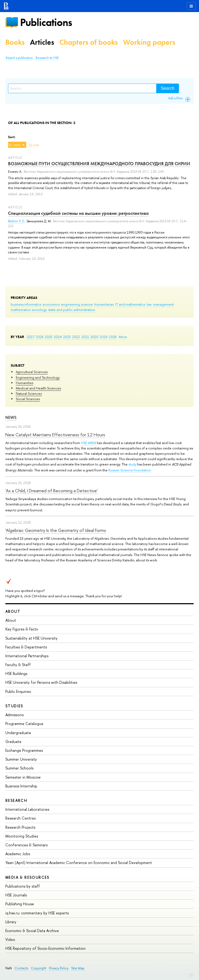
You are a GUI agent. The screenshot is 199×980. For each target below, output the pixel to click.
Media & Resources (27, 877)
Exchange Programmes (24, 750)
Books (15, 42)
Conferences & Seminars (26, 845)
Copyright (39, 968)
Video (10, 939)
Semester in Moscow (23, 777)
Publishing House (20, 904)
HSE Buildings (16, 673)
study (132, 464)
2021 (85, 337)
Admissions (14, 715)
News (11, 417)
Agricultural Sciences (32, 372)
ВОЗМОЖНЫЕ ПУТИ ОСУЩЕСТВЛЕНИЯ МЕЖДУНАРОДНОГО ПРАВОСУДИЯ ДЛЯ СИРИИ (99, 164)
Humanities (24, 383)
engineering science (77, 304)
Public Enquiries (18, 691)
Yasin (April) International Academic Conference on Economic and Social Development (79, 863)
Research (16, 800)
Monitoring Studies (22, 836)
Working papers (149, 42)
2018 (113, 337)
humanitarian (104, 304)
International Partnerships (27, 656)
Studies (14, 706)
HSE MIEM (89, 443)
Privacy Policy (59, 968)
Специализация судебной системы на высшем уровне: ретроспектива (78, 213)
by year (34, 145)
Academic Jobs (18, 854)
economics (51, 304)
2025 (49, 337)
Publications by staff (23, 886)
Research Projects (20, 827)
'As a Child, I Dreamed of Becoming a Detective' (51, 491)
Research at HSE (47, 58)
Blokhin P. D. (16, 221)
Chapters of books (89, 42)
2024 (58, 337)
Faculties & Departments (26, 647)
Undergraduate (18, 733)
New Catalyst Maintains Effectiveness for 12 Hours (55, 435)
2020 (94, 337)
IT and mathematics (130, 304)
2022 (76, 337)
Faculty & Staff (18, 665)
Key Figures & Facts (22, 629)
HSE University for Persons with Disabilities (41, 682)
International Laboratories (27, 809)
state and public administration (72, 310)
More (123, 337)
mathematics (21, 310)
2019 (104, 337)
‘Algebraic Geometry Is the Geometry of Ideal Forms (56, 530)
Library (11, 922)
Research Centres (20, 818)
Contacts (21, 968)
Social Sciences (28, 399)
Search (168, 88)
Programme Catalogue (24, 724)
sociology (39, 310)
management (163, 304)
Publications (46, 22)
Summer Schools (19, 768)
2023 (67, 337)
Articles (42, 42)
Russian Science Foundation (129, 470)
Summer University (21, 759)
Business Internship (21, 786)
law (149, 304)
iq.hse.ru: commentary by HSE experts (37, 913)
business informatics (26, 304)
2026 (40, 337)
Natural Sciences (29, 393)
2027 (31, 337)
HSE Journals (16, 895)
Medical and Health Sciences (38, 388)
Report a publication (19, 58)
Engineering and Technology (38, 377)
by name (15, 145)
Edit (191, 975)
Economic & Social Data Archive (32, 931)
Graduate (13, 741)
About (13, 611)
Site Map (78, 968)
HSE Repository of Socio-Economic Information (45, 948)
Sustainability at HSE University (31, 638)
